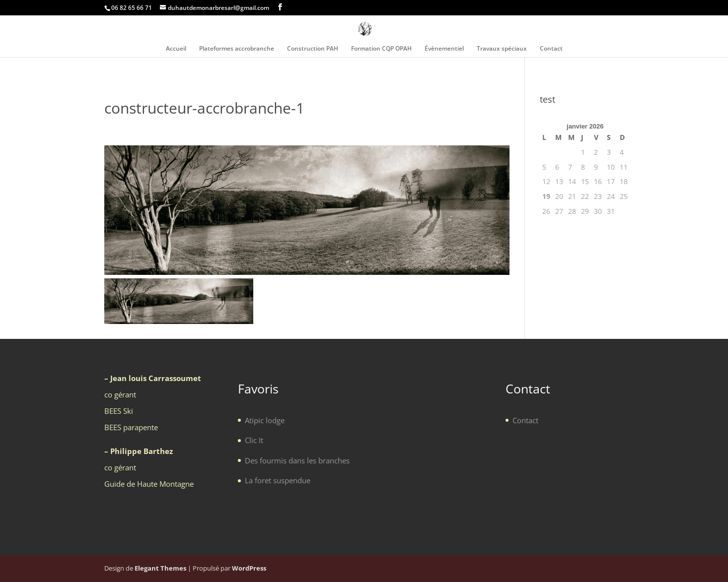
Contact (551, 49)
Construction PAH (313, 49)
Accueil (176, 49)
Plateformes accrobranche (237, 49)
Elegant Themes (160, 568)
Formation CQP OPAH (381, 49)
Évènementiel (444, 49)
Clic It (254, 440)
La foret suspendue (278, 480)
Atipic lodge (265, 420)
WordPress (249, 568)
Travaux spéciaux (502, 49)
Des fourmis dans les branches (297, 460)
